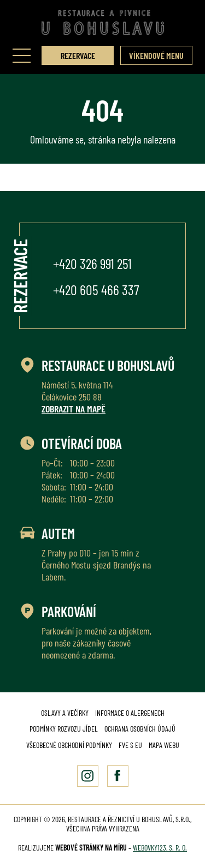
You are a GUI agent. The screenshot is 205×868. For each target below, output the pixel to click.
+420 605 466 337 (96, 289)
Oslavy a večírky (65, 713)
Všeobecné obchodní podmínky (69, 745)
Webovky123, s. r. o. (160, 848)
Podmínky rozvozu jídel (64, 729)
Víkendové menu (156, 55)
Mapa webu (164, 745)
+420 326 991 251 (92, 263)
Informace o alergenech (130, 713)
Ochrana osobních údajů (140, 729)
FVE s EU (130, 745)
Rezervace (78, 55)
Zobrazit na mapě (74, 409)
